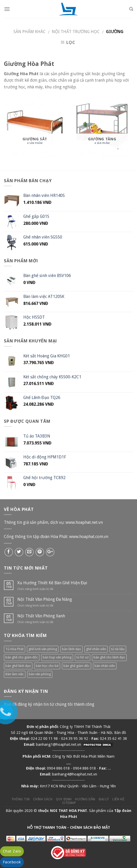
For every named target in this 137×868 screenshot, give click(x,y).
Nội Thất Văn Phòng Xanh (41, 616)
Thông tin (21, 799)
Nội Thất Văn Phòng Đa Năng (45, 599)
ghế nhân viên (96, 649)
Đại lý (104, 799)
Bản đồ (120, 733)
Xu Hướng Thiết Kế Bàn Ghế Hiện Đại (52, 583)
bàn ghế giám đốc (77, 666)
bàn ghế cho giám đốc (22, 657)
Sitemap (69, 803)
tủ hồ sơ (82, 657)
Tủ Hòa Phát (15, 649)
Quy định (64, 799)
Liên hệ (118, 799)
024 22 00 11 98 (44, 739)
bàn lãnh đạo (71, 649)
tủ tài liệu (118, 649)
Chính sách (43, 799)
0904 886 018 (58, 768)
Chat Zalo (12, 851)
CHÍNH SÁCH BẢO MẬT (90, 827)
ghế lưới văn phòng (43, 649)
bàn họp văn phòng (57, 657)
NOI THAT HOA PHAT (68, 811)
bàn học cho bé (47, 666)
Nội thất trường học (76, 32)
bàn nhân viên (105, 666)
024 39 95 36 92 (75, 739)
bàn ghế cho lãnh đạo (109, 657)
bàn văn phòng (40, 674)
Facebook (12, 862)
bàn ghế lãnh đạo (18, 666)
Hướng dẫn (85, 799)
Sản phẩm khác (30, 32)
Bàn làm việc (15, 674)
